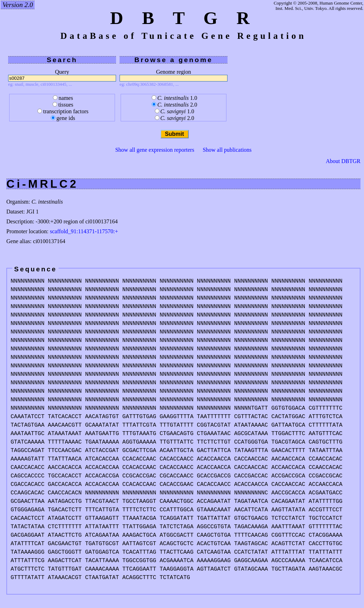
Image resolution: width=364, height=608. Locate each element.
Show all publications (227, 150)
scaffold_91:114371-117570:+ (84, 231)
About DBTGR (343, 161)
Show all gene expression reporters (155, 150)
